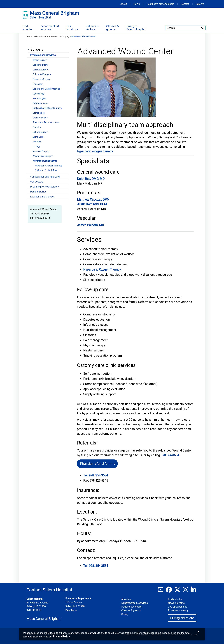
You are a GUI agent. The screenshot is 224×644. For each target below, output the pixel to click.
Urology (36, 146)
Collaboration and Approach (45, 177)
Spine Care (38, 137)
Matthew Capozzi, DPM (93, 199)
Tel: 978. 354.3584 (96, 475)
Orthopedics (39, 113)
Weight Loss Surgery (43, 156)
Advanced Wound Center (45, 161)
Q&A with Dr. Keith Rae (46, 170)
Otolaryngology (40, 118)
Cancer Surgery (40, 65)
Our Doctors (37, 182)
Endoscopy (38, 84)
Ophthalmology (40, 103)
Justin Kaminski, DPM (92, 204)
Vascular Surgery (41, 151)
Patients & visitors (131, 607)
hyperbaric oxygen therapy (95, 151)
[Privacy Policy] (61, 637)
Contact (185, 4)
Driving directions (182, 618)
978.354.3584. (170, 455)
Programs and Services (43, 55)
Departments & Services (47, 37)
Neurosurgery (39, 98)
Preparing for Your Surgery (44, 187)
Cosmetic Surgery (41, 79)
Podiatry (37, 127)
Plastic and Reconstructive (46, 122)
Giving (125, 614)
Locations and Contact (42, 197)
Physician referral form (96, 464)
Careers (200, 4)
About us (126, 599)
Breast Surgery (40, 60)
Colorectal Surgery (42, 74)
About (124, 4)
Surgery (65, 37)
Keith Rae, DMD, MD (91, 179)
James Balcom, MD (90, 225)
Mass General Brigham (44, 619)
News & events (176, 603)
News (137, 4)
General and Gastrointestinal (47, 89)
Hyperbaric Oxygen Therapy (49, 166)
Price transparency (178, 610)
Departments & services (135, 603)
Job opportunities (178, 607)
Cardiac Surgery (41, 70)
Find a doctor (175, 599)
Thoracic (37, 142)
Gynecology (38, 94)
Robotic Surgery (41, 132)
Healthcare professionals (160, 4)
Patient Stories (38, 192)
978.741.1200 (34, 610)
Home (30, 37)
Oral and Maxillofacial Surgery (47, 108)
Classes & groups (131, 610)
